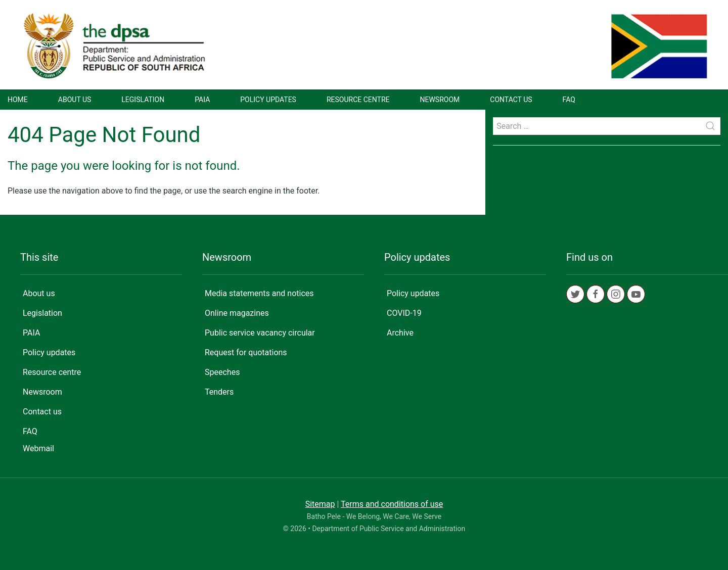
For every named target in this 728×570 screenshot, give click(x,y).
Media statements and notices (259, 293)
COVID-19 (404, 313)
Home (18, 100)
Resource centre (358, 100)
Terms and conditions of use (392, 504)
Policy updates (268, 100)
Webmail (38, 448)
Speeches (222, 372)
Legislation (143, 100)
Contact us (511, 100)
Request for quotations (246, 352)
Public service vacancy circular (260, 333)
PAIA (202, 100)
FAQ (569, 100)
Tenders (219, 392)
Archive (400, 333)
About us (75, 100)
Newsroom (440, 100)
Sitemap (320, 504)
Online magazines (237, 313)
